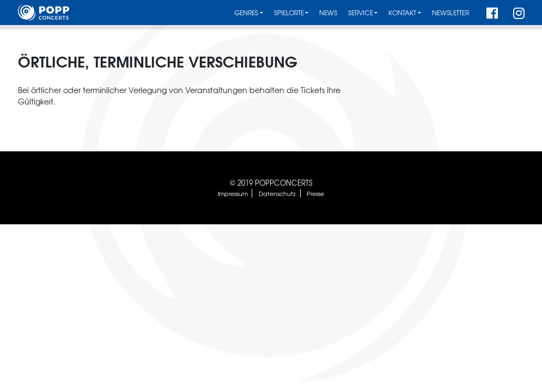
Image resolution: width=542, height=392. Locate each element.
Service (361, 13)
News (328, 13)
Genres (246, 13)
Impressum (233, 193)
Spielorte (289, 13)
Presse (315, 193)
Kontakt (402, 13)
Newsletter (450, 13)
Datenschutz (277, 193)
